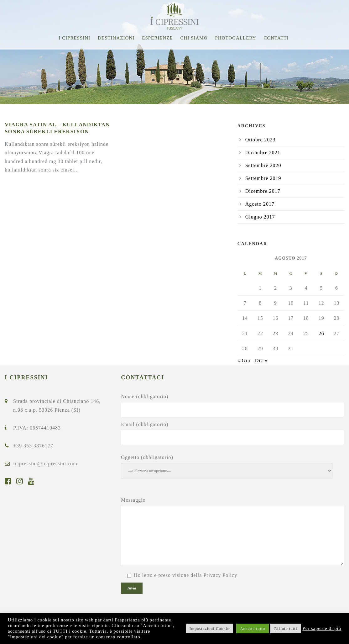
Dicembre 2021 (263, 153)
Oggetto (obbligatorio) (233, 467)
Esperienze (157, 38)
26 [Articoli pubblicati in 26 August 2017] (321, 333)
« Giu (244, 360)
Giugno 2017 (260, 217)
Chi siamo (194, 38)
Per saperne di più (322, 628)
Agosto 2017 (260, 204)
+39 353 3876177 (33, 446)
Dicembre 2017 (263, 191)
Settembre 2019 (263, 178)
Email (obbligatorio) (233, 433)
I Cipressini (74, 38)
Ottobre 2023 (260, 140)
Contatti (276, 38)
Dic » (261, 360)
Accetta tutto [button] (253, 628)
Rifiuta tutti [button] (286, 628)
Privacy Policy (220, 575)
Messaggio (233, 533)
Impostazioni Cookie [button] (210, 628)
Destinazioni (116, 38)
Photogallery (236, 38)
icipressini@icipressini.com (45, 464)
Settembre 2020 (263, 165)
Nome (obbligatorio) (233, 405)
